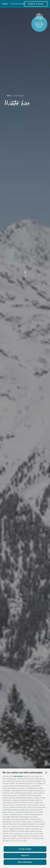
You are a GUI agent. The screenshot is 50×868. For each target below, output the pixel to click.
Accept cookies (25, 849)
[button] (46, 773)
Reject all (25, 855)
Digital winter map (39, 22)
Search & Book (36, 4)
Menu (5, 4)
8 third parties (18, 776)
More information (25, 862)
